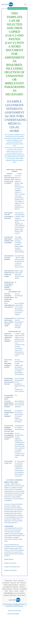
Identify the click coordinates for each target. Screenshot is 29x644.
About (11, 591)
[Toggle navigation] (25, 4)
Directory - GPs (15, 583)
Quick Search (9, 581)
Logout (22, 591)
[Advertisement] (14, 629)
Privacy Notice (21, 595)
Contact (16, 591)
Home (15, 581)
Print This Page (9, 593)
